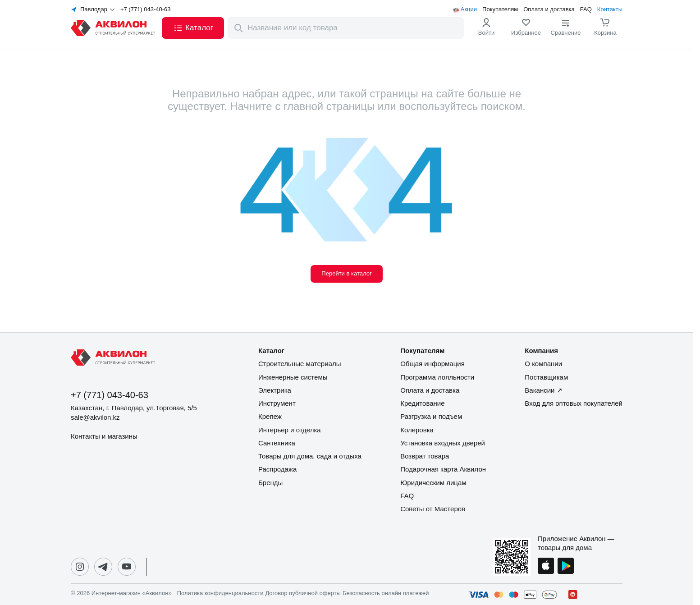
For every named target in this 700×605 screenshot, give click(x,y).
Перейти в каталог (346, 273)
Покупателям (500, 9)
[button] (193, 28)
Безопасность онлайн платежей (386, 593)
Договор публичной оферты (303, 593)
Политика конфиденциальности (220, 593)
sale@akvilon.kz (95, 417)
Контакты (610, 9)
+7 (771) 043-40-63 (146, 9)
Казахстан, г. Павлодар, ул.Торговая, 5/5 (134, 408)
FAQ (586, 9)
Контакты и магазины (104, 436)
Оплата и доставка (549, 9)
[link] (526, 28)
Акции (469, 9)
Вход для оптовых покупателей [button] (574, 403)
